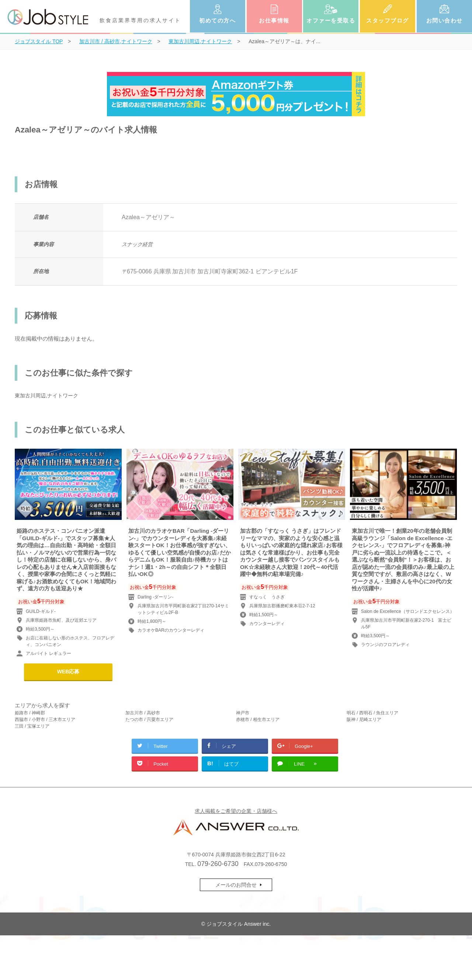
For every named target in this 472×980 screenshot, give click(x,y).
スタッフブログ (388, 20)
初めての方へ (217, 20)
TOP (39, 41)
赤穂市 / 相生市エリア (258, 720)
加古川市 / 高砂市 (143, 713)
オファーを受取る (331, 20)
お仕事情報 (274, 20)
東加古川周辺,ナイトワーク (46, 396)
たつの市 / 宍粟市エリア (149, 720)
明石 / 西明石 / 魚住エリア (372, 713)
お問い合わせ (445, 20)
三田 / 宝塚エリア (32, 726)
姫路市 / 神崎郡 (30, 713)
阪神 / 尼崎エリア (364, 720)
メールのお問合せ (236, 885)
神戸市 (243, 713)
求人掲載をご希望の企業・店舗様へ (236, 811)
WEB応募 (68, 672)
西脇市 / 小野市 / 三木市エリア (45, 720)
